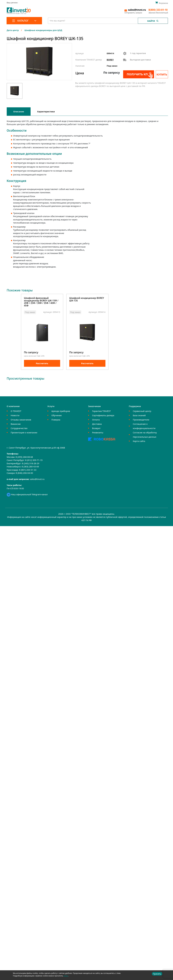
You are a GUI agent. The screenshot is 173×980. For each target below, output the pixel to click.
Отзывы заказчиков (21, 420)
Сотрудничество (19, 428)
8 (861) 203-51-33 (28, 470)
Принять (157, 974)
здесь (66, 976)
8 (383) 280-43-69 (30, 467)
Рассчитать (42, 363)
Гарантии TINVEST (101, 411)
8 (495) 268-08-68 (24, 457)
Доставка (97, 424)
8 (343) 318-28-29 (30, 463)
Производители (141, 420)
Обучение (56, 415)
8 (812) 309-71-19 (34, 460)
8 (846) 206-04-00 (24, 473)
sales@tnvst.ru (37, 479)
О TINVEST (16, 411)
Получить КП (137, 74)
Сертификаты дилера (103, 415)
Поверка (56, 420)
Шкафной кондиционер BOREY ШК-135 (87, 299)
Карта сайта (139, 441)
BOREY (110, 60)
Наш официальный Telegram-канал (27, 495)
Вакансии (16, 424)
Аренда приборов (61, 411)
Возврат (96, 428)
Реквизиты (98, 433)
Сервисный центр (142, 411)
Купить (162, 74)
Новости (15, 415)
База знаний (139, 415)
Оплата (96, 420)
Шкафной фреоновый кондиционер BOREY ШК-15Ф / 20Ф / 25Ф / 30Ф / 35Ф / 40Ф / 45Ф (41, 302)
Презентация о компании (24, 433)
